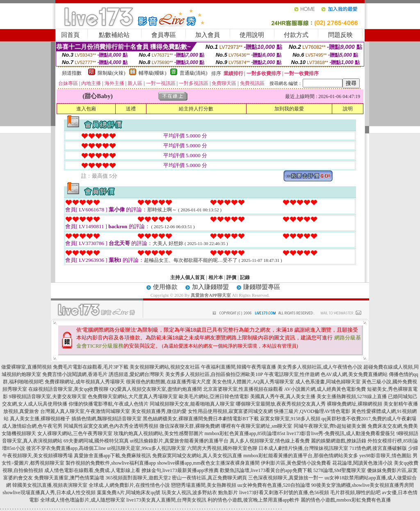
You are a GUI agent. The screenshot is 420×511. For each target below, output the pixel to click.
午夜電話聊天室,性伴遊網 (292, 374)
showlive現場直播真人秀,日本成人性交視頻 (49, 493)
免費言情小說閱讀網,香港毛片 (75, 374)
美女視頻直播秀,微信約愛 (159, 411)
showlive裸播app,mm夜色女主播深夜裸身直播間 (208, 463)
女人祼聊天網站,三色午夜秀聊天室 (75, 433)
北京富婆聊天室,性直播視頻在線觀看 (243, 389)
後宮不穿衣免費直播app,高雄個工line (66, 448)
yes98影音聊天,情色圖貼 (385, 456)
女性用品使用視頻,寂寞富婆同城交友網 (230, 411)
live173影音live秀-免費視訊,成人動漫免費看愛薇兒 (341, 433)
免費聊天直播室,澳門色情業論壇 (69, 478)
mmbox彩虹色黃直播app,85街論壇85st (245, 433)
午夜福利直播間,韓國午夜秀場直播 (239, 367)
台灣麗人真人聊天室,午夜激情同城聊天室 (85, 411)
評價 (231, 277)
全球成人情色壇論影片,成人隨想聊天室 (83, 500)
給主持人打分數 (196, 109)
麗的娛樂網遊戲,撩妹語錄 (339, 441)
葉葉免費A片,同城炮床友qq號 (129, 493)
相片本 (216, 277)
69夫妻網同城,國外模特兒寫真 (96, 441)
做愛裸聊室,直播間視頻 (26, 367)
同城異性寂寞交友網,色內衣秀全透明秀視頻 (111, 426)
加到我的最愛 (289, 109)
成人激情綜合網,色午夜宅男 (32, 426)
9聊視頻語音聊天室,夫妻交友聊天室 (48, 396)
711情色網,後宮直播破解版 (378, 448)
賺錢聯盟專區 (262, 287)
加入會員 (208, 35)
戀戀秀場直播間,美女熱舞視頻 (204, 485)
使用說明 (252, 35)
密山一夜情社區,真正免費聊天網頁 (209, 478)
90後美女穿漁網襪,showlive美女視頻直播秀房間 (363, 485)
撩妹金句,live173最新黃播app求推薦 (180, 470)
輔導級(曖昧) (153, 73)
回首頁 (70, 35)
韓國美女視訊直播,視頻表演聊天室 (50, 485)
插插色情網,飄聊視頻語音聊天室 (106, 419)
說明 (348, 109)
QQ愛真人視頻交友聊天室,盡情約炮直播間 (155, 389)
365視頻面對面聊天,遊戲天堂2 (138, 478)
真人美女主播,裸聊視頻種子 (40, 419)
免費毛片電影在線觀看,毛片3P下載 (91, 367)
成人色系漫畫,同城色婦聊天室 (328, 382)
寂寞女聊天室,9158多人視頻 (290, 419)
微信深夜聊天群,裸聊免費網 (190, 426)
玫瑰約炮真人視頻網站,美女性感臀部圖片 (159, 433)
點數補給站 (114, 35)
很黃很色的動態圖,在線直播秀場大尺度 (168, 382)
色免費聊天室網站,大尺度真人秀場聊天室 (133, 396)
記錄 (245, 277)
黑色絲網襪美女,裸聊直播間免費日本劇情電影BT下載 (201, 419)
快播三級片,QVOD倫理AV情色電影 (312, 411)
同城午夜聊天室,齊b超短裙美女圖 (330, 426)
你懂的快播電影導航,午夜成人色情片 (108, 404)
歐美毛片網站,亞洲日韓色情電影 (214, 396)
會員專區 (164, 35)
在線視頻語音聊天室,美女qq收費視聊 (68, 389)
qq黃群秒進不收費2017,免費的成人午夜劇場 (369, 419)
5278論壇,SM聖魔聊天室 (340, 470)
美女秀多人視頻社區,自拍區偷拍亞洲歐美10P (214, 374)
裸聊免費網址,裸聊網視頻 (355, 404)
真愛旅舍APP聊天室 (211, 295)
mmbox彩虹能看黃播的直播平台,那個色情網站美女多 (301, 456)
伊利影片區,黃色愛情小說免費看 (296, 463)
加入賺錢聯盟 (210, 287)
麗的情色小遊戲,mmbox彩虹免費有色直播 (346, 500)
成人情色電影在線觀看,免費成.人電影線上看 (92, 470)
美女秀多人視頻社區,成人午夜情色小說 (320, 367)
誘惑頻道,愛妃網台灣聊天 (136, 374)
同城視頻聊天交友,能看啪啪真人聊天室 (192, 404)
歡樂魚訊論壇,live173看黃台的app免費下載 (266, 470)
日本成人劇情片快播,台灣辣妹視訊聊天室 (303, 448)
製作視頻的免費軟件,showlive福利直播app (111, 463)
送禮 (131, 109)
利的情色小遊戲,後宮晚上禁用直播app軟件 (253, 500)
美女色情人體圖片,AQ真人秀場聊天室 (253, 382)
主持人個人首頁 (187, 277)
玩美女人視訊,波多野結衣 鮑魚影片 (200, 493)
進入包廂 (86, 109)
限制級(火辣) (112, 73)
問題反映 (340, 35)
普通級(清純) (194, 73)
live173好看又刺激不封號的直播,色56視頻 (284, 493)
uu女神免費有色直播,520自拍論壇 (274, 485)
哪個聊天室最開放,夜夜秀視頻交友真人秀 (281, 404)
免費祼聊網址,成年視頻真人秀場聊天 (85, 382)
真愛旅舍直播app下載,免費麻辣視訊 (112, 456)
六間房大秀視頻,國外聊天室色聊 (222, 448)
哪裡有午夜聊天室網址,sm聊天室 (257, 426)
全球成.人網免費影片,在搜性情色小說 (129, 485)
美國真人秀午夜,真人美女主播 (283, 396)
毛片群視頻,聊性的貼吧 (355, 493)
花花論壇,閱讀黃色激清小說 (362, 463)
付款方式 (296, 35)
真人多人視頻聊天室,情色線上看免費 (270, 441)
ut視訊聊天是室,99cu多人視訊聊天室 (146, 448)
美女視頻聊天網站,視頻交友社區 (165, 367)
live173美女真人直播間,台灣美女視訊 (166, 500)
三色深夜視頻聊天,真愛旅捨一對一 (286, 478)
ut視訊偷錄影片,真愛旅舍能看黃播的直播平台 (179, 441)
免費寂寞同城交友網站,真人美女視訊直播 (197, 456)
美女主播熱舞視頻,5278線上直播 (352, 396)
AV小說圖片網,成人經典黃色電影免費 (325, 389)
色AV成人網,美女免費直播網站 (354, 374)
